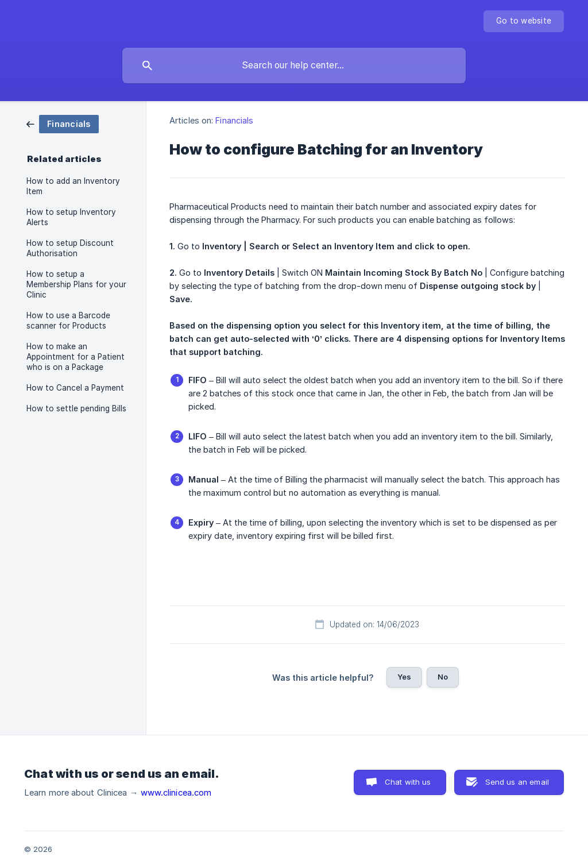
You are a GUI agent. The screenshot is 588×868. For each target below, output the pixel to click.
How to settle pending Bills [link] (76, 408)
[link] (63, 123)
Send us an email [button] (517, 782)
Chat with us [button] (408, 782)
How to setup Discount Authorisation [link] (70, 248)
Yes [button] (404, 677)
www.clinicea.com (176, 793)
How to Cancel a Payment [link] (75, 388)
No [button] (443, 677)
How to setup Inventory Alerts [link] (71, 217)
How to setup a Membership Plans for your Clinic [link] (76, 284)
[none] (524, 21)
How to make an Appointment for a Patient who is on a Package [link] (76, 357)
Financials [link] (234, 120)
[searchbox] (294, 65)
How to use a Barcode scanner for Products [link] (68, 321)
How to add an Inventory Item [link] (73, 186)
